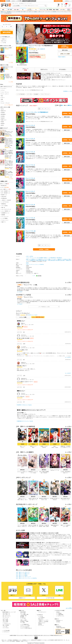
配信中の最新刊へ (62, 57)
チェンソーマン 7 (30, 191)
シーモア (3, 1)
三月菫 (46, 500)
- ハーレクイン (5, 623)
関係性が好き (69, 260)
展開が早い (60, 259)
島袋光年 (3, 118)
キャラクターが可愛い (47, 259)
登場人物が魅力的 (52, 260)
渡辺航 (2, 122)
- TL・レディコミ (6, 617)
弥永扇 (42, 500)
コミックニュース (5, 217)
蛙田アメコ (34, 500)
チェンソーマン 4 (30, 152)
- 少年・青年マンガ (6, 613)
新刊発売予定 (4, 186)
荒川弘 (2, 109)
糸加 (10, 168)
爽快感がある (33, 260)
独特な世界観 (39, 260)
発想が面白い (45, 260)
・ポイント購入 (23, 613)
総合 (3, 10)
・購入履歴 (22, 617)
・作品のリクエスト (41, 623)
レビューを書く (32, 51)
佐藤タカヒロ (4, 120)
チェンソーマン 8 (30, 205)
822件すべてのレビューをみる (25, 405)
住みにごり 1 (22, 446)
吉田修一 (53, 447)
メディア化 (62, 10)
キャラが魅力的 (39, 259)
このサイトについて (46, 635)
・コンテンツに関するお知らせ (26, 628)
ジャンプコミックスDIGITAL (51, 12)
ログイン (67, 1)
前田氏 (67, 526)
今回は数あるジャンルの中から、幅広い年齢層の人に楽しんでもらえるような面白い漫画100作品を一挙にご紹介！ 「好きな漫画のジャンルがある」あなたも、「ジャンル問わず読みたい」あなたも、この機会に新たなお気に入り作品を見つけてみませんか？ (50, 555)
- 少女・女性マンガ (6, 615)
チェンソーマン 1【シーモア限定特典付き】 (37, 112)
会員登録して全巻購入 (44, 249)
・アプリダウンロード (42, 612)
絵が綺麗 (58, 260)
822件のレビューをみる (33, 315)
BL (23, 10)
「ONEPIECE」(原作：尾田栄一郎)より (9, 77)
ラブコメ (3, 90)
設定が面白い (63, 260)
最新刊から (70, 105)
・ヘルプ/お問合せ (41, 618)
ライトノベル (43, 10)
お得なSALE (4, 197)
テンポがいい (54, 259)
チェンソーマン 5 (30, 165)
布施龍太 (47, 526)
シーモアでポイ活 (5, 202)
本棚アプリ (4, 222)
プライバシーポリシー (20, 635)
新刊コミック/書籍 (5, 184)
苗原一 (42, 473)
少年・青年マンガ (24, 12)
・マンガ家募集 (58, 613)
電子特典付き (59, 258)
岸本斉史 (3, 116)
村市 (6, 175)
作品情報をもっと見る (68, 91)
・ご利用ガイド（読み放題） (43, 622)
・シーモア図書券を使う (24, 624)
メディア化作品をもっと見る (44, 307)
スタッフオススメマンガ (6, 209)
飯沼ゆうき (34, 526)
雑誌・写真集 (56, 10)
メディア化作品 (4, 206)
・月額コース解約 (23, 620)
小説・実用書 (49, 10)
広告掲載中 (36, 94)
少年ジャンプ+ (41, 12)
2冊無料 (22, 444)
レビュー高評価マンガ (6, 211)
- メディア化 (5, 626)
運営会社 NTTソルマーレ (58, 635)
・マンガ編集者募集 (59, 615)
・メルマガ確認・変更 (24, 614)
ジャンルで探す (16, 6)
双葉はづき (8, 157)
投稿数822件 (37, 49)
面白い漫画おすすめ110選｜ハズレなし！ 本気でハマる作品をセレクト (46, 552)
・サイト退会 (22, 623)
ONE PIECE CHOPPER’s (7, 75)
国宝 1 (55, 446)
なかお (64, 526)
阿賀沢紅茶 (55, 500)
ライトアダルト (69, 10)
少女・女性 (16, 10)
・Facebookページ (59, 621)
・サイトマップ (41, 625)
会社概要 (11, 635)
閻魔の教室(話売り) (55, 525)
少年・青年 (10, 10)
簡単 (61, 105)
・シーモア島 (40, 616)
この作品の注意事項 (22, 65)
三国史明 (57, 447)
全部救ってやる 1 (44, 446)
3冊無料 (66, 444)
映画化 (45, 258)
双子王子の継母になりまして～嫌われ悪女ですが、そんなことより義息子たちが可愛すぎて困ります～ (9, 164)
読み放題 (8, 1)
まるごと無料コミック (5, 189)
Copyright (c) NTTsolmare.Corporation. (36, 643)
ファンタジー (4, 88)
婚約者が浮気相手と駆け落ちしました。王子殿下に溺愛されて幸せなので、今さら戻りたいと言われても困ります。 (9, 142)
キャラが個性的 (32, 259)
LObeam (35, 473)
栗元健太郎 (3, 114)
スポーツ (3, 98)
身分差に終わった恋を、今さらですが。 (9, 132)
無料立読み (22, 470)
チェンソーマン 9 (30, 218)
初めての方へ (4, 41)
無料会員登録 (58, 1)
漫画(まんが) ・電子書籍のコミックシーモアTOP (10, 12)
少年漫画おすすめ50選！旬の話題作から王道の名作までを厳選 (44, 533)
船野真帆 (41, 526)
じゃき (68, 500)
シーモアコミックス (29, 10)
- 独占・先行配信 (6, 625)
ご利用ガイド (4, 39)
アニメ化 (37, 258)
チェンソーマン (61, 12)
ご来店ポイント (22, 598)
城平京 (2, 125)
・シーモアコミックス (60, 616)
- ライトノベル (5, 619)
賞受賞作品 (4, 204)
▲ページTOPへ (69, 608)
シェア (34, 276)
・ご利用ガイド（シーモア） (43, 620)
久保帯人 (6, 68)
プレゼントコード (5, 220)
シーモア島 (19, 1)
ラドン (32, 473)
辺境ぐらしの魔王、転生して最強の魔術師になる (9, 173)
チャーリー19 (57, 470)
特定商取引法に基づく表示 (38, 635)
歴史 (2, 96)
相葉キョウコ (66, 473)
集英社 (36, 12)
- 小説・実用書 (5, 621)
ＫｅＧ (62, 447)
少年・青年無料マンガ (6, 193)
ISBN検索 (52, 635)
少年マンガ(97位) (30, 256)
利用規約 (15, 635)
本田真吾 (3, 113)
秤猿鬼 (64, 447)
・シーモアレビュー (6, 632)
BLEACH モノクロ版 (9, 67)
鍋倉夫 (33, 447)
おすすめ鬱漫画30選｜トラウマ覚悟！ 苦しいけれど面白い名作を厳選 (46, 560)
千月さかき (9, 175)
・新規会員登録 (23, 612)
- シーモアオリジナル (7, 624)
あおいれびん (7, 145)
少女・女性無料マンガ (6, 191)
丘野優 (44, 526)
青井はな (7, 168)
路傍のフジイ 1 (33, 446)
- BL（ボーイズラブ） (7, 616)
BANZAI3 (45, 473)
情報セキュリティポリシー (29, 635)
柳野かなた (22, 500)
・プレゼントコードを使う (25, 626)
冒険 (2, 99)
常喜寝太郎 (44, 447)
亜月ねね (22, 473)
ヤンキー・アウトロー (5, 103)
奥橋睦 (19, 500)
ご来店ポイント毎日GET (6, 200)
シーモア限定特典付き (52, 258)
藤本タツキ (31, 47)
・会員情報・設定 (23, 616)
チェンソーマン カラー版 (9, 56)
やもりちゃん (64, 500)
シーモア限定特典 (21, 94)
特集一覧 (3, 207)
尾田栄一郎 (3, 111)
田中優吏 (55, 526)
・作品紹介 (58, 612)
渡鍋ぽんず (7, 134)
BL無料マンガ (4, 195)
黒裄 (9, 146)
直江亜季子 (7, 156)
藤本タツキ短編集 (8, 48)
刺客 (27, 259)
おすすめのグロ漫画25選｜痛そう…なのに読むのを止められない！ (45, 543)
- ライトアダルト (6, 628)
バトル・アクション (5, 92)
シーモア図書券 (4, 218)
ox (37, 500)
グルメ (2, 101)
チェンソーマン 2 (30, 125)
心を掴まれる (65, 259)
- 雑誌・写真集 (5, 620)
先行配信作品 (4, 198)
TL (36, 10)
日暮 (30, 500)
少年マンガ (31, 12)
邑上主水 (30, 526)
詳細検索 (3, 215)
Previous (17, 437)
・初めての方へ (41, 619)
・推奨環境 (40, 624)
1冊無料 (55, 444)
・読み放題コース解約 (24, 621)
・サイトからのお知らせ (24, 627)
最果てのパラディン (22, 499)
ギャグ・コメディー (5, 94)
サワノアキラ (68, 447)
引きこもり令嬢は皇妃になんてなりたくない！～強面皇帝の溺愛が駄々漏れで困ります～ (9, 153)
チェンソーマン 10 (30, 231)
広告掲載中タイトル (5, 213)
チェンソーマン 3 (30, 139)
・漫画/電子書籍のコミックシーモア (9, 612)
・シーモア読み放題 (6, 631)
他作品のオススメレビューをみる (25, 421)
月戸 (12, 168)
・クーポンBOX (23, 618)
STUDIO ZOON (8, 135)
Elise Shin (52, 470)
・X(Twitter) (58, 622)
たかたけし (22, 447)
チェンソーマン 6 (30, 178)
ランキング (5, 187)
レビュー (14, 1)
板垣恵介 (3, 124)
